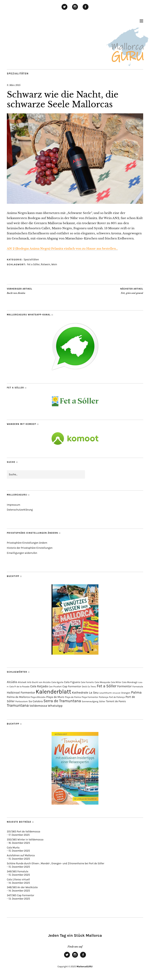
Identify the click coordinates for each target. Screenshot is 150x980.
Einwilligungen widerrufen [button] (22, 553)
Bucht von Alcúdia (20, 291)
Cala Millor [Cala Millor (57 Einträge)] (116, 682)
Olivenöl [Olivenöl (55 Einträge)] (116, 693)
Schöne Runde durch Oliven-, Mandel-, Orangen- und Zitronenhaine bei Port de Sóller (55, 863)
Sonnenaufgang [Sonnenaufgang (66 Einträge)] (90, 701)
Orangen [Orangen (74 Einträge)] (126, 693)
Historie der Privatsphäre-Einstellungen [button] (30, 548)
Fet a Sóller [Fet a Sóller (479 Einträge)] (107, 686)
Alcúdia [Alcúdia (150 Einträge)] (12, 682)
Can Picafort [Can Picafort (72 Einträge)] (55, 687)
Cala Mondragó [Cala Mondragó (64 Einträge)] (130, 682)
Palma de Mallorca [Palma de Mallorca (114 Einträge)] (18, 697)
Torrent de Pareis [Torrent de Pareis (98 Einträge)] (116, 701)
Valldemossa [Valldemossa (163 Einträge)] (38, 706)
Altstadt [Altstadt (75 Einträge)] (22, 682)
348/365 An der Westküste (22, 887)
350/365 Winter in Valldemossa (25, 840)
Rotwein (46, 264)
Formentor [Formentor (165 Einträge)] (124, 686)
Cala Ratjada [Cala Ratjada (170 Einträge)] (39, 686)
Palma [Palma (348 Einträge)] (136, 692)
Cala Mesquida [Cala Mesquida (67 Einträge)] (102, 682)
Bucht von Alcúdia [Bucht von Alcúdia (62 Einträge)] (41, 682)
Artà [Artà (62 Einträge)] (29, 682)
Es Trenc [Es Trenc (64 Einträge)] (92, 687)
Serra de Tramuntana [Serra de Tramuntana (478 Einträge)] (62, 701)
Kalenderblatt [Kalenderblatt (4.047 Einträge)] (54, 692)
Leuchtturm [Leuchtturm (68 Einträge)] (106, 693)
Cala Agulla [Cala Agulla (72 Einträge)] (57, 682)
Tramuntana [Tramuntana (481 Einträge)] (18, 705)
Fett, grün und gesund (132, 291)
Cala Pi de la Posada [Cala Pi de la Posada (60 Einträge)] (19, 687)
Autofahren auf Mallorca (21, 855)
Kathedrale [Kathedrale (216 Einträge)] (80, 693)
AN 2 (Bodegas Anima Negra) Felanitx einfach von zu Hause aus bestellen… (62, 249)
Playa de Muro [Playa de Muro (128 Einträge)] (55, 697)
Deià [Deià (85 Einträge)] (84, 686)
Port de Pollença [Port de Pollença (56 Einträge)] (117, 697)
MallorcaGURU (85, 966)
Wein (54, 264)
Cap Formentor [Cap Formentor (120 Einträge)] (72, 686)
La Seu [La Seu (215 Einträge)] (94, 693)
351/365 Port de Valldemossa (24, 832)
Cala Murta (13, 848)
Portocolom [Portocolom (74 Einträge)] (21, 701)
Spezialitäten (18, 74)
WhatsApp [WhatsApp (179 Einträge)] (55, 706)
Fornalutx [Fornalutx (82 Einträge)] (138, 686)
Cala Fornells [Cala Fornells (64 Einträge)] (87, 682)
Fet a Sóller (33, 264)
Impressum (13, 505)
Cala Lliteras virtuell (18, 879)
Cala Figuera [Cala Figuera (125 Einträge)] (72, 682)
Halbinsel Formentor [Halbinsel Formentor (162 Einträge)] (21, 693)
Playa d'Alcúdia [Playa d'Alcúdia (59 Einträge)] (38, 697)
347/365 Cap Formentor (21, 895)
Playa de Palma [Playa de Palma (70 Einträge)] (73, 697)
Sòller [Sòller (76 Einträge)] (102, 701)
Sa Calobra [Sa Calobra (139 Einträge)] (36, 701)
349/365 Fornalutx (18, 871)
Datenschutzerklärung (20, 510)
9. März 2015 (14, 85)
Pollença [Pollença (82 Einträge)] (104, 697)
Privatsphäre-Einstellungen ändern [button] (27, 543)
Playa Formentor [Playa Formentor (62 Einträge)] (90, 697)
